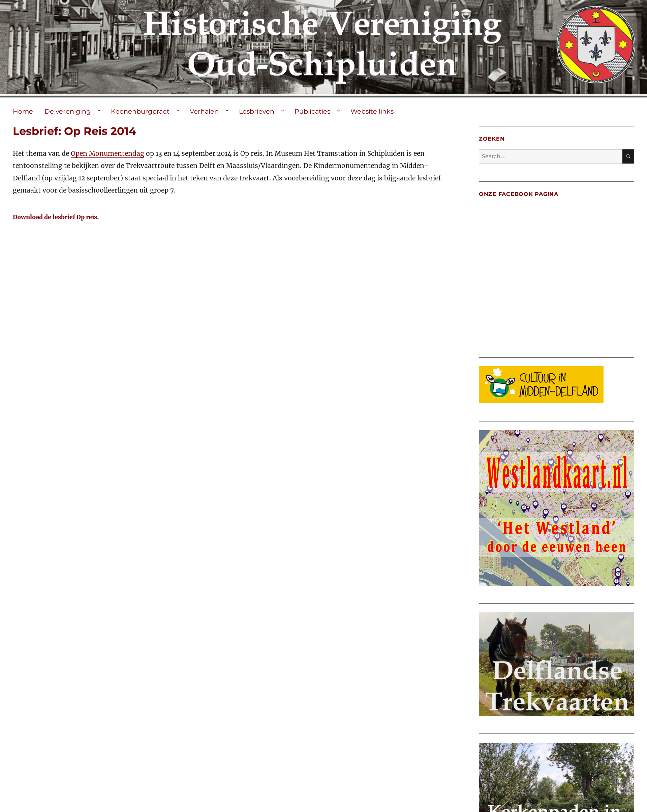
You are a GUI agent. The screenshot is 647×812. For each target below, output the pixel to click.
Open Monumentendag (107, 153)
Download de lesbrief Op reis (55, 217)
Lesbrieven (257, 111)
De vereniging (68, 111)
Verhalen (204, 111)
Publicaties (312, 111)
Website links (372, 111)
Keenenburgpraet (140, 111)
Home (23, 111)
